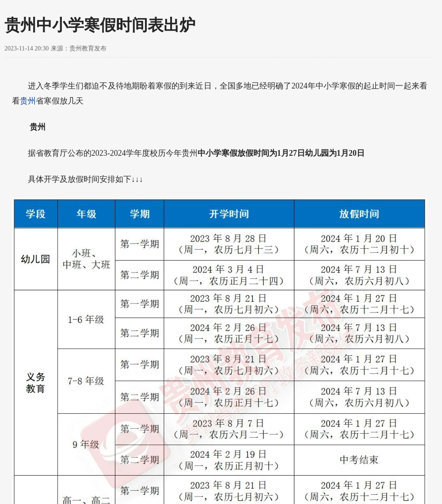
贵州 (28, 101)
